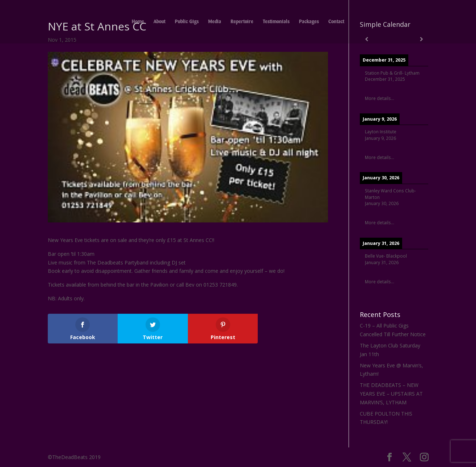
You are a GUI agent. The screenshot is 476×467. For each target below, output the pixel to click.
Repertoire (242, 22)
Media (215, 22)
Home (138, 22)
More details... (380, 98)
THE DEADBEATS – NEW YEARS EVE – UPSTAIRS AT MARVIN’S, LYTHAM (391, 394)
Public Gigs (187, 22)
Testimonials (276, 22)
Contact (336, 22)
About (159, 22)
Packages (309, 22)
